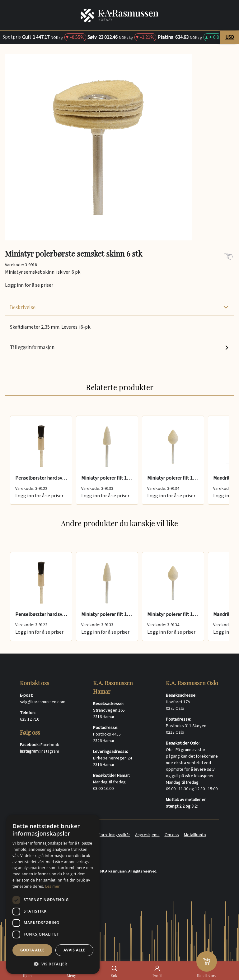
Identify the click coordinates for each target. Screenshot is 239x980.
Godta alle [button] (32, 950)
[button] (53, 964)
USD (230, 37)
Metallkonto (195, 835)
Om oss (172, 835)
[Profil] (157, 968)
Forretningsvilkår (114, 835)
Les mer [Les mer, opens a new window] (52, 886)
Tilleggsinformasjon (119, 347)
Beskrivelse (119, 307)
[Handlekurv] (207, 961)
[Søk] (114, 968)
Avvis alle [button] (74, 950)
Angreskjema (147, 835)
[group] (119, 460)
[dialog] (53, 894)
